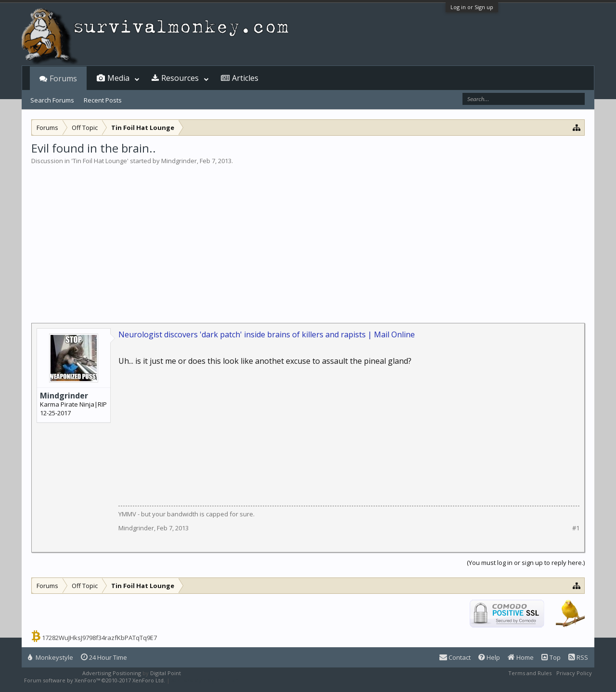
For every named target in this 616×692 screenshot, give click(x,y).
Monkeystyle (51, 657)
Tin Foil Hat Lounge (100, 161)
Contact (455, 657)
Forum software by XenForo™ (95, 680)
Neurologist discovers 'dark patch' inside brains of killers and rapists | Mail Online (267, 334)
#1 (576, 528)
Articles (245, 78)
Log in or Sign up (472, 7)
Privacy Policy (574, 673)
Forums (63, 78)
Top (551, 657)
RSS (578, 657)
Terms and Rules (530, 673)
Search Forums (52, 100)
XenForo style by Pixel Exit (205, 680)
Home (521, 657)
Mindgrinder (179, 161)
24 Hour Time (104, 657)
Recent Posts (103, 100)
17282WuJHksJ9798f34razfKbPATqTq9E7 (99, 638)
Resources (180, 78)
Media (118, 78)
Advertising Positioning (112, 673)
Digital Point (166, 673)
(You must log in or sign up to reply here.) (526, 563)
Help (489, 657)
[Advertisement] (308, 238)
